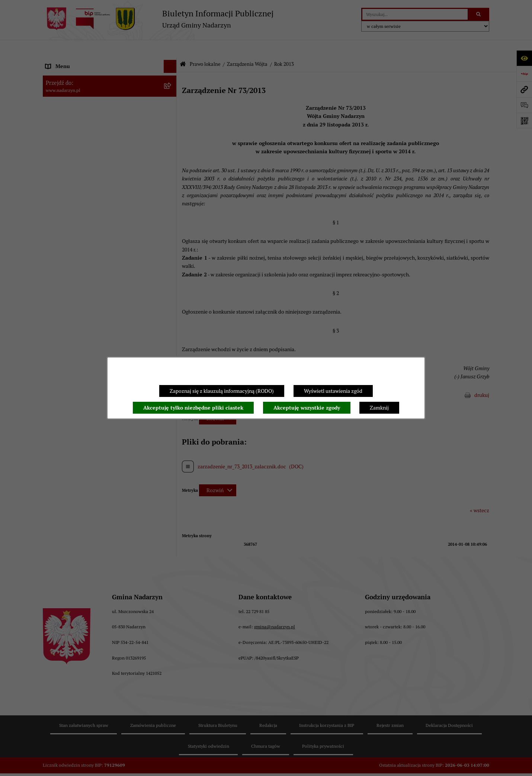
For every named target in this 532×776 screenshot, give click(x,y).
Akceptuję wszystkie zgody (307, 408)
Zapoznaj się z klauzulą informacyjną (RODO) (222, 391)
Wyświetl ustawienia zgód (333, 391)
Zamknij (379, 408)
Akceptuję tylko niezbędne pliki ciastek (193, 408)
